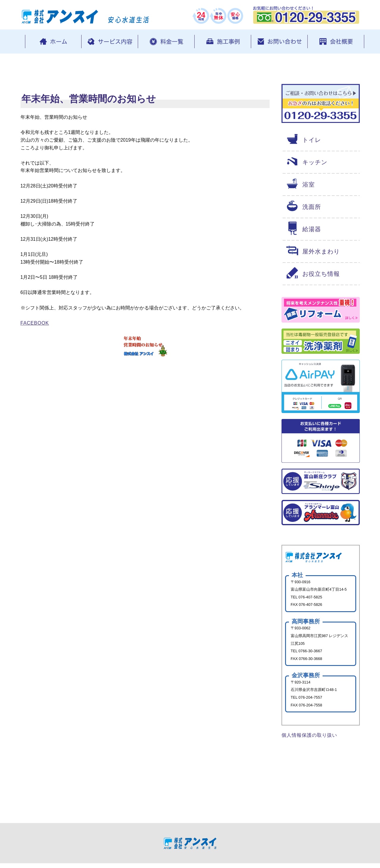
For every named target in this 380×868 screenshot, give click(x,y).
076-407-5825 (311, 599)
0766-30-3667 (311, 653)
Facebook (35, 327)
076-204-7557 (311, 700)
